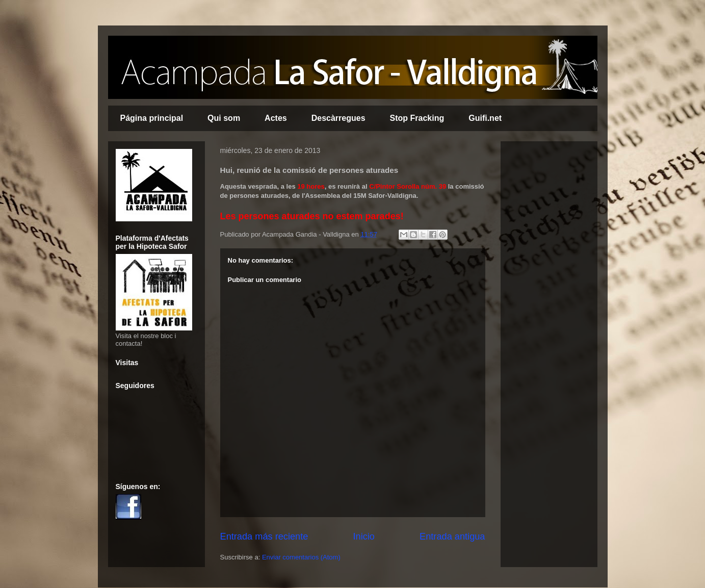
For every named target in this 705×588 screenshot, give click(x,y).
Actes (276, 118)
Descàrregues (338, 118)
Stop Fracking (417, 118)
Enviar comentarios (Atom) (301, 557)
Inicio (363, 536)
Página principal (152, 118)
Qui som (224, 118)
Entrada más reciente (264, 536)
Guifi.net (485, 118)
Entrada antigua (452, 536)
